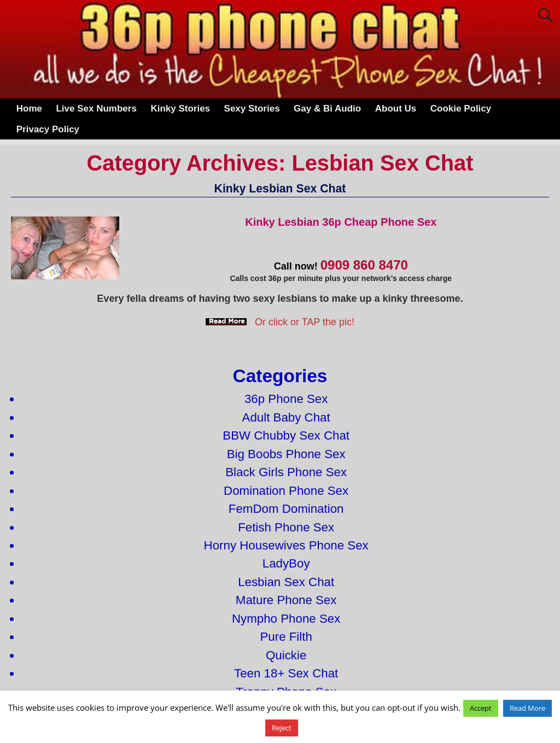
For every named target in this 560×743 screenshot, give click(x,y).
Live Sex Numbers (96, 109)
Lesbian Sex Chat (286, 582)
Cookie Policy (461, 109)
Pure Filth (286, 637)
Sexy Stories (252, 109)
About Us (396, 109)
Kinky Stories (180, 109)
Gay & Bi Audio (327, 109)
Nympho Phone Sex (286, 619)
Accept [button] (481, 708)
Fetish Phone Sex (286, 527)
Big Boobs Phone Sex (286, 454)
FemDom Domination (286, 509)
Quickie (286, 655)
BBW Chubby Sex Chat (286, 435)
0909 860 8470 (364, 265)
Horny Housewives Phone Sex (286, 545)
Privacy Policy (48, 129)
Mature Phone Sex (286, 600)
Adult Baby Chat (286, 417)
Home (29, 109)
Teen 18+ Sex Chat (286, 673)
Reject (282, 728)
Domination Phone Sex (286, 491)
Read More (527, 708)
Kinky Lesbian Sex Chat (280, 189)
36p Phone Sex (286, 399)
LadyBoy (286, 563)
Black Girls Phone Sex (286, 472)
